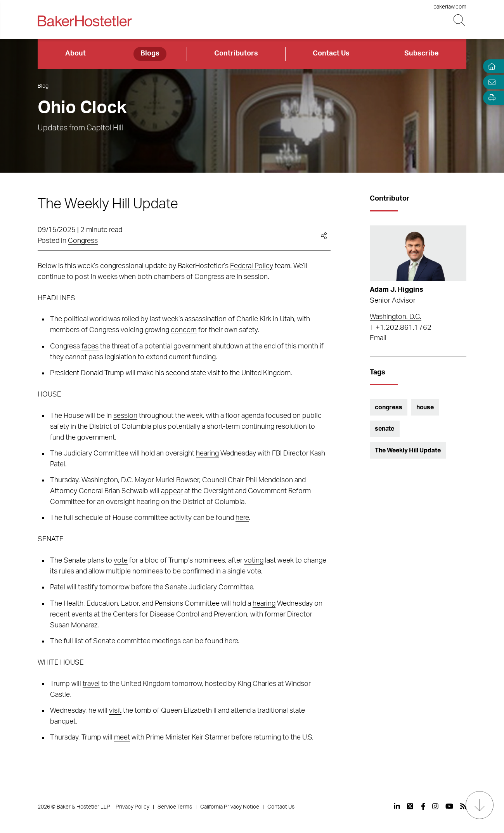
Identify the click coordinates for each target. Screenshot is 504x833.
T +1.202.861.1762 (401, 328)
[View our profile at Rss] (463, 806)
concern (184, 330)
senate (384, 429)
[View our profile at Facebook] (423, 806)
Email (378, 338)
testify (88, 587)
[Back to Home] (85, 21)
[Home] (490, 67)
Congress (83, 241)
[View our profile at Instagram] (435, 806)
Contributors (236, 54)
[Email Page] (490, 82)
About (75, 54)
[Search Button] (460, 20)
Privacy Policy (132, 807)
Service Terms (175, 807)
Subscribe (422, 54)
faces (90, 346)
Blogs (150, 54)
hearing (207, 454)
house (425, 407)
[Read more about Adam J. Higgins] (418, 253)
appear (172, 491)
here (242, 518)
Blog (43, 86)
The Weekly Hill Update (408, 450)
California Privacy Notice (230, 807)
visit (115, 711)
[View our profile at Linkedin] (397, 806)
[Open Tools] (490, 98)
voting (254, 561)
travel (91, 684)
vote (121, 561)
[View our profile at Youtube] (449, 806)
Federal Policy (252, 266)
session (125, 416)
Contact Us (331, 54)
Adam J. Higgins (397, 290)
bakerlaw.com (450, 7)
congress (389, 407)
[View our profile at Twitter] (410, 806)
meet (122, 738)
